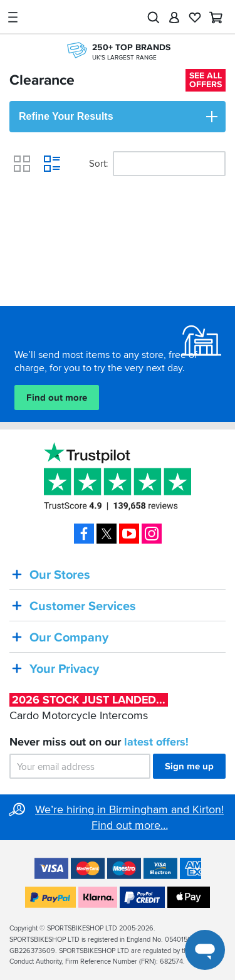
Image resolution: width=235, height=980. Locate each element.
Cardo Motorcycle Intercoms (89, 708)
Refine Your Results (119, 117)
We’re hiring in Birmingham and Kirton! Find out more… (129, 817)
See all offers (206, 80)
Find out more (57, 398)
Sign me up (189, 767)
